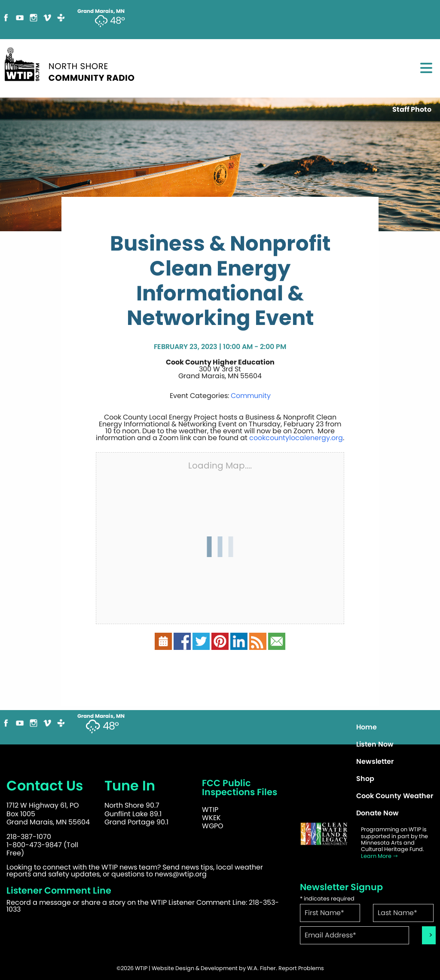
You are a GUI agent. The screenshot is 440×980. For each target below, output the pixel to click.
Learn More (380, 856)
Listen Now (375, 744)
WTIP (210, 810)
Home (367, 727)
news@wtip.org (181, 874)
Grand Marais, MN (101, 716)
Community (251, 396)
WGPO (213, 826)
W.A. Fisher (261, 968)
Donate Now (377, 813)
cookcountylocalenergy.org (296, 438)
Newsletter (375, 761)
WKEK (211, 818)
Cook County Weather (395, 796)
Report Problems (301, 968)
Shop (365, 779)
